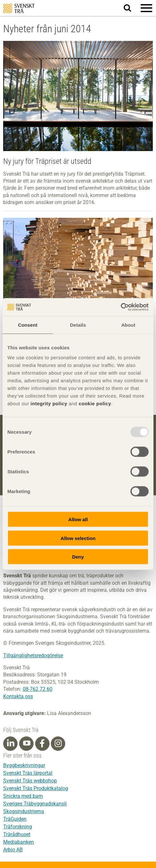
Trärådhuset (17, 834)
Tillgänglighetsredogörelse (33, 655)
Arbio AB (13, 850)
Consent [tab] (28, 325)
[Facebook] (42, 743)
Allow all (78, 519)
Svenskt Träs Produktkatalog (36, 788)
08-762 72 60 (38, 689)
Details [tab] (78, 325)
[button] (146, 8)
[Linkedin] (11, 743)
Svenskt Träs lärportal (28, 773)
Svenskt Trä (19, 8)
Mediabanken (19, 842)
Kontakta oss (18, 696)
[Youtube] (26, 744)
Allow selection (78, 538)
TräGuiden (15, 819)
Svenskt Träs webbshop (30, 781)
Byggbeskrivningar (24, 765)
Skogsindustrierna (24, 811)
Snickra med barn (23, 796)
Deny (78, 557)
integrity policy (49, 404)
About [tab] (128, 325)
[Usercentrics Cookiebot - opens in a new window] (121, 307)
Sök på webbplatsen (131, 8)
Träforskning (18, 827)
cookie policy (95, 404)
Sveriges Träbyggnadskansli (35, 804)
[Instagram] (58, 743)
